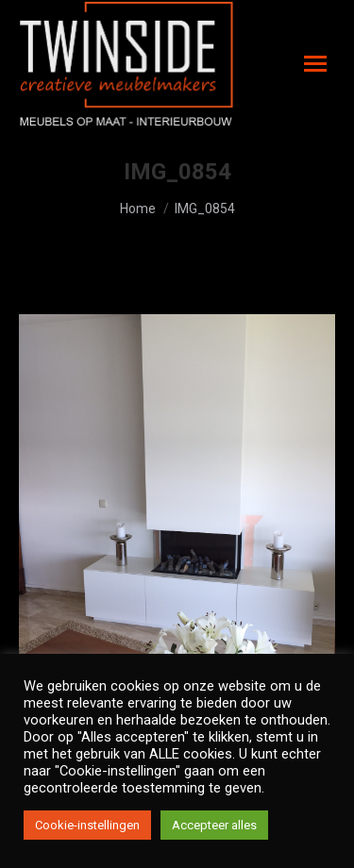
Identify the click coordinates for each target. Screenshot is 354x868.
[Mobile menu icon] (315, 64)
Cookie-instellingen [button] (87, 825)
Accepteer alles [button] (214, 825)
